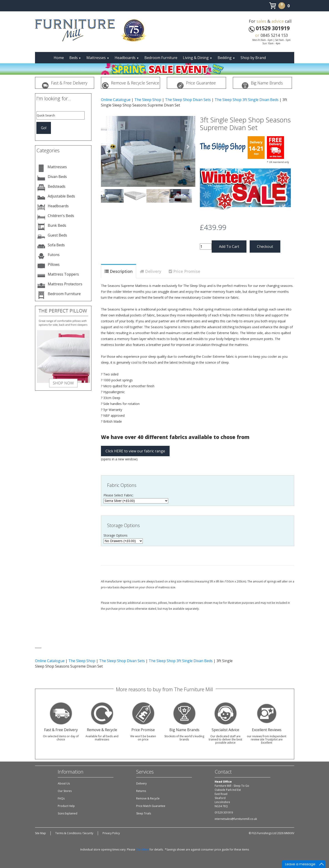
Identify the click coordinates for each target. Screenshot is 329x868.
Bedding (226, 58)
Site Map (40, 833)
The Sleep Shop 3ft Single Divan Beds (247, 100)
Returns (141, 791)
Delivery (153, 271)
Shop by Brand (253, 58)
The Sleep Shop (148, 100)
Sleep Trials (144, 813)
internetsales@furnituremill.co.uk (236, 819)
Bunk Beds (57, 225)
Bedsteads (57, 186)
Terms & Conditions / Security (74, 833)
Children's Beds (61, 216)
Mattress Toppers (63, 274)
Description (121, 271)
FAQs (61, 798)
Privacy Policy (111, 833)
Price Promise (187, 271)
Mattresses (98, 58)
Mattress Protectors (65, 284)
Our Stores (65, 791)
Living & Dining (197, 58)
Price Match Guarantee (151, 806)
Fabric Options (122, 485)
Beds (75, 58)
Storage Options (123, 525)
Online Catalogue (116, 100)
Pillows (54, 264)
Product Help (66, 806)
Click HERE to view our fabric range (135, 451)
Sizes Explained (68, 813)
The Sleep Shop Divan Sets (188, 100)
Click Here (142, 850)
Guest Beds (57, 235)
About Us (64, 783)
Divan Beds (57, 177)
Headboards (127, 58)
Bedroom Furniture (161, 58)
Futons (54, 255)
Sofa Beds (56, 245)
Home (59, 58)
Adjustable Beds (61, 196)
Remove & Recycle (148, 798)
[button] (108, 147)
